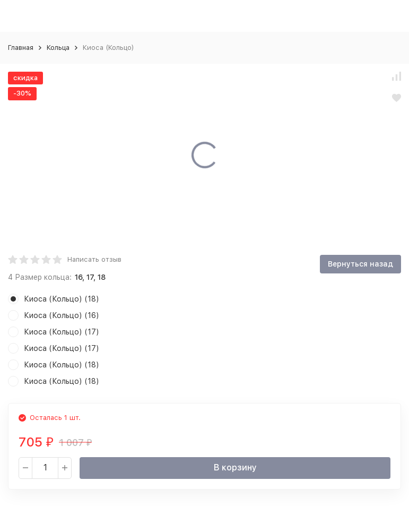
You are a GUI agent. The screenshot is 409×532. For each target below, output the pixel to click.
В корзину (235, 467)
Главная (21, 48)
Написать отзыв (94, 259)
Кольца (58, 48)
